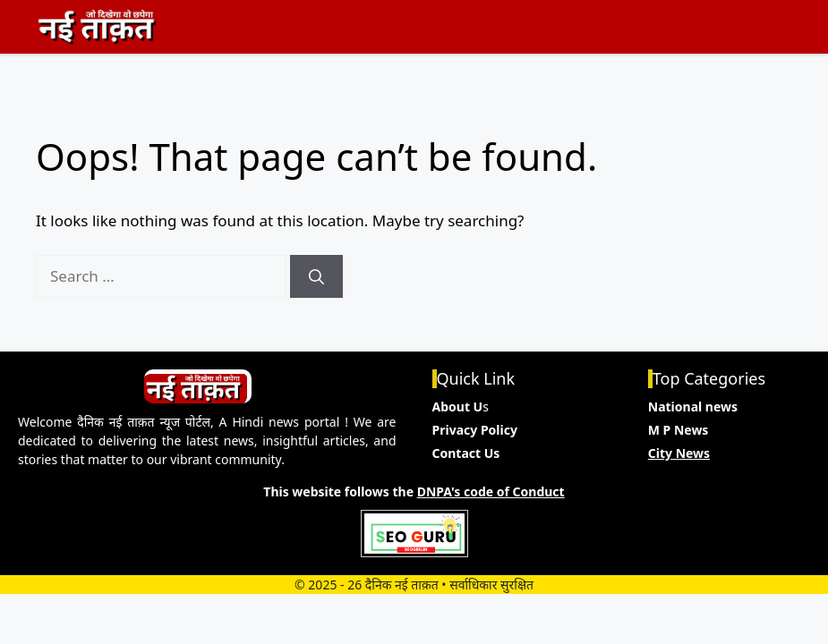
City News (679, 453)
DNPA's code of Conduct (491, 491)
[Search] (316, 276)
